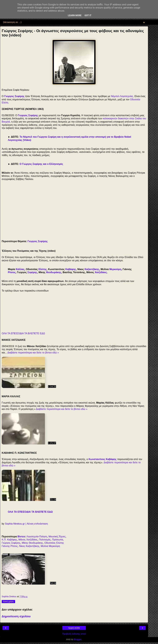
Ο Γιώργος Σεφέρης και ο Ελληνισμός (41, 164)
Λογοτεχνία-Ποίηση (37, 537)
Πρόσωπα (58, 540)
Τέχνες (62, 537)
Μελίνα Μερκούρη (50, 546)
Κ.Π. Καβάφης (9, 540)
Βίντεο (21, 537)
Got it (88, 16)
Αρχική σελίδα (74, 628)
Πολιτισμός (45, 540)
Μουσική (53, 537)
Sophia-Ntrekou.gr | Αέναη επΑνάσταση (26, 524)
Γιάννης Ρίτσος (10, 546)
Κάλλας (20, 269)
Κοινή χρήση (8, 602)
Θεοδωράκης (54, 272)
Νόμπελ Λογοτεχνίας (122, 96)
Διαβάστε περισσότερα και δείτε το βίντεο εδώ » (33, 353)
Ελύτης (43, 269)
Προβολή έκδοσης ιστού (74, 634)
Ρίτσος (12, 272)
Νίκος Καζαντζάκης (29, 546)
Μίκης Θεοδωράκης (32, 543)
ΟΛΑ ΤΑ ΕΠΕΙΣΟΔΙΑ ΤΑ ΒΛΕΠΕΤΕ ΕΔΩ (23, 333)
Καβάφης (71, 269)
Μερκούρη (115, 269)
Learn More (75, 16)
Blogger (78, 639)
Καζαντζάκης (92, 269)
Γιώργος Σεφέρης (14, 96)
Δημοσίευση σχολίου (16, 616)
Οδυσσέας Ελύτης (54, 543)
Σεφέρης (32, 272)
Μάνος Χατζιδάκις (28, 540)
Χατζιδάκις (101, 272)
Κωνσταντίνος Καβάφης (103, 459)
